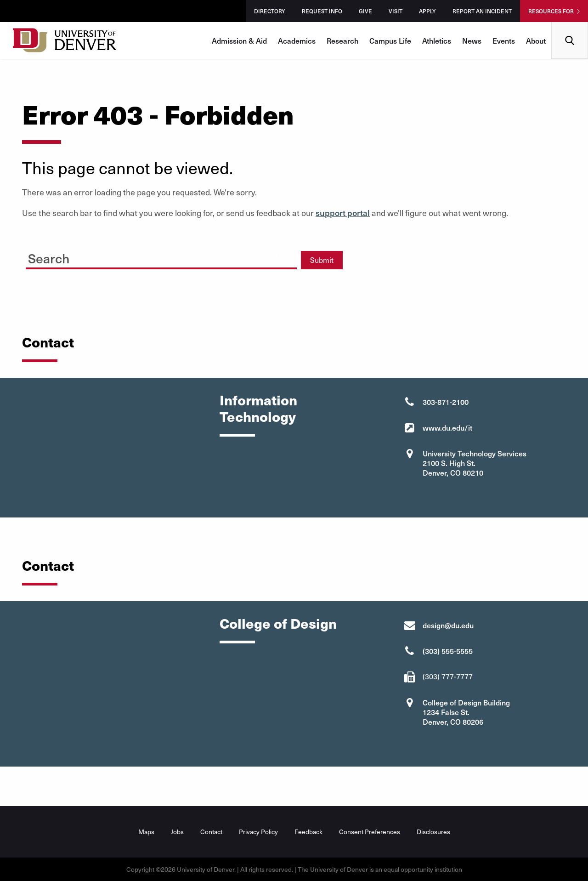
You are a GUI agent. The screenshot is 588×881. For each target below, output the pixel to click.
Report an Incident (482, 11)
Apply (427, 11)
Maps (146, 832)
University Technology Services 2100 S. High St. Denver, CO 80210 (475, 463)
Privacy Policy (258, 832)
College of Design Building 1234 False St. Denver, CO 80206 (466, 712)
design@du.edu (448, 625)
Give (365, 11)
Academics (297, 40)
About (536, 40)
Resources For (551, 11)
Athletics (437, 40)
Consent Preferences (370, 832)
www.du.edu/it (447, 427)
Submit (322, 260)
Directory (270, 11)
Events (504, 40)
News (472, 40)
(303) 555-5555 (448, 651)
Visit (396, 11)
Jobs (177, 832)
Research (342, 40)
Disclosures (433, 832)
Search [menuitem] (570, 26)
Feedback (308, 832)
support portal (343, 213)
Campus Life (390, 40)
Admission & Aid (239, 40)
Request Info (322, 11)
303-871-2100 (446, 402)
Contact (211, 832)
